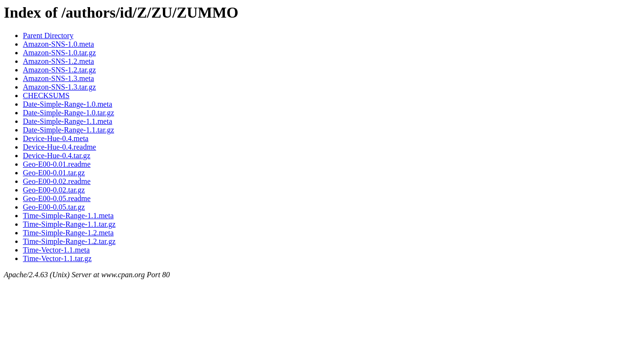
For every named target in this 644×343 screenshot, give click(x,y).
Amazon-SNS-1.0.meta (58, 44)
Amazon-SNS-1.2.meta (58, 61)
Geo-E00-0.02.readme (57, 181)
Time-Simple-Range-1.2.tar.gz (69, 241)
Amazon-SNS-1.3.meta (58, 78)
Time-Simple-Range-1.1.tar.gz (69, 224)
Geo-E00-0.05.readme (57, 198)
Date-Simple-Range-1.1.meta (68, 121)
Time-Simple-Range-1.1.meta (68, 216)
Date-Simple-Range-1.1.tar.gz (69, 130)
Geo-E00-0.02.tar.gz (54, 190)
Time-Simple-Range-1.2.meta (68, 233)
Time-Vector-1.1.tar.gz (57, 258)
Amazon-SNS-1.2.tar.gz (59, 70)
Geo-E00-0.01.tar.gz (54, 173)
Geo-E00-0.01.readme (57, 164)
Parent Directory (48, 35)
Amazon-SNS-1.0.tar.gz (59, 53)
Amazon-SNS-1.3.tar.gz (59, 87)
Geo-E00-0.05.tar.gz (54, 207)
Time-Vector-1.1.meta (56, 250)
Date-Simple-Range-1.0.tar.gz (69, 113)
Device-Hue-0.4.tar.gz (57, 156)
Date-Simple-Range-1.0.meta (68, 104)
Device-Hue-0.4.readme (60, 147)
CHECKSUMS (46, 96)
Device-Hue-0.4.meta (56, 138)
